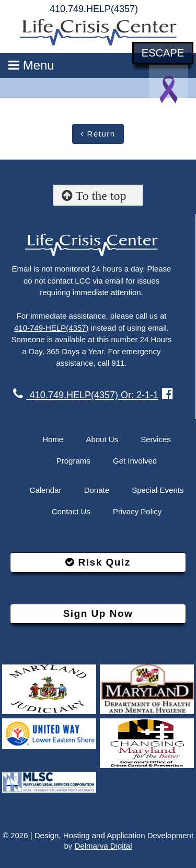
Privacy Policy (137, 511)
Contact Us (71, 511)
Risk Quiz (98, 562)
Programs (73, 461)
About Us (102, 439)
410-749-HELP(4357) (51, 328)
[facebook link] (168, 394)
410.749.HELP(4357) (94, 9)
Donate (97, 490)
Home (53, 439)
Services (156, 439)
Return (98, 134)
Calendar (46, 490)
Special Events (158, 490)
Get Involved (135, 461)
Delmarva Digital (103, 846)
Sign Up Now (98, 613)
